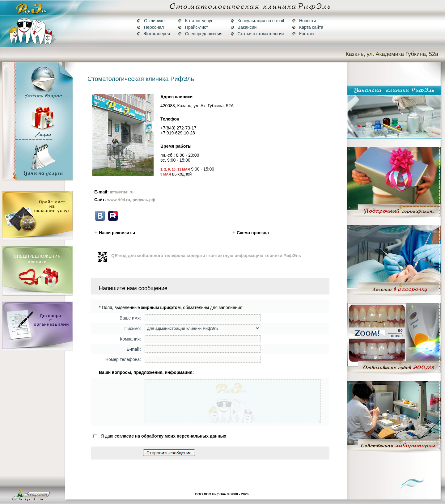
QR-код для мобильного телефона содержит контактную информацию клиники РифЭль (206, 256)
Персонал (150, 27)
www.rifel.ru (119, 200)
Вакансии (244, 27)
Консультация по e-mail (257, 21)
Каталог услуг (195, 21)
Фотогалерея (153, 34)
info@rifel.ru (121, 192)
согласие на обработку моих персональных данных (170, 444)
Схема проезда (252, 233)
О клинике (151, 21)
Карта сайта (308, 27)
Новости (304, 21)
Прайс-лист (193, 27)
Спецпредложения (200, 34)
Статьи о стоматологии (257, 34)
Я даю (160, 444)
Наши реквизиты (116, 233)
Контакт (303, 34)
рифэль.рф (144, 200)
